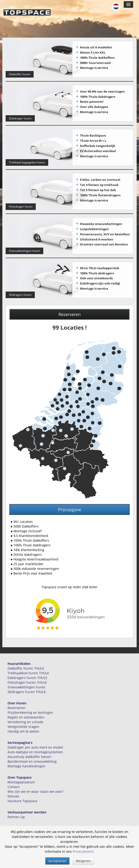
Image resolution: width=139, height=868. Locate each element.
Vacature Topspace (22, 799)
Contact (14, 785)
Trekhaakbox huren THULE (28, 671)
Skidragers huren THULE (27, 690)
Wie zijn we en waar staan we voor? (35, 789)
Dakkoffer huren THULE (26, 666)
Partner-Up (16, 815)
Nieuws (13, 794)
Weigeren (83, 861)
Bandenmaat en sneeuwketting (32, 759)
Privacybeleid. (84, 851)
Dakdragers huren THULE (27, 676)
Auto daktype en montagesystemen (35, 750)
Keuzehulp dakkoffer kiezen (29, 755)
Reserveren (70, 312)
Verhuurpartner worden (27, 810)
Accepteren (57, 861)
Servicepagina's (20, 740)
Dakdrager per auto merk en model (35, 745)
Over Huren (17, 701)
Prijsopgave (70, 507)
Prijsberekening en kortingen (30, 710)
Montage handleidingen (26, 764)
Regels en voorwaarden (26, 715)
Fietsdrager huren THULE (27, 680)
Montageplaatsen (21, 780)
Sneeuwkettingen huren (26, 685)
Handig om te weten (23, 729)
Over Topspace (20, 775)
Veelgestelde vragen (23, 724)
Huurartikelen (19, 661)
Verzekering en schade (25, 720)
